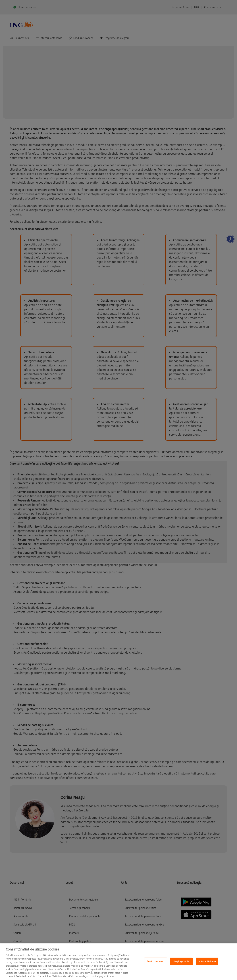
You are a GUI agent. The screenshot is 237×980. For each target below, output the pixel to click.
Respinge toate (181, 961)
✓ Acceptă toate (207, 961)
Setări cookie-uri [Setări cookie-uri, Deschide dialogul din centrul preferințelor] (156, 961)
